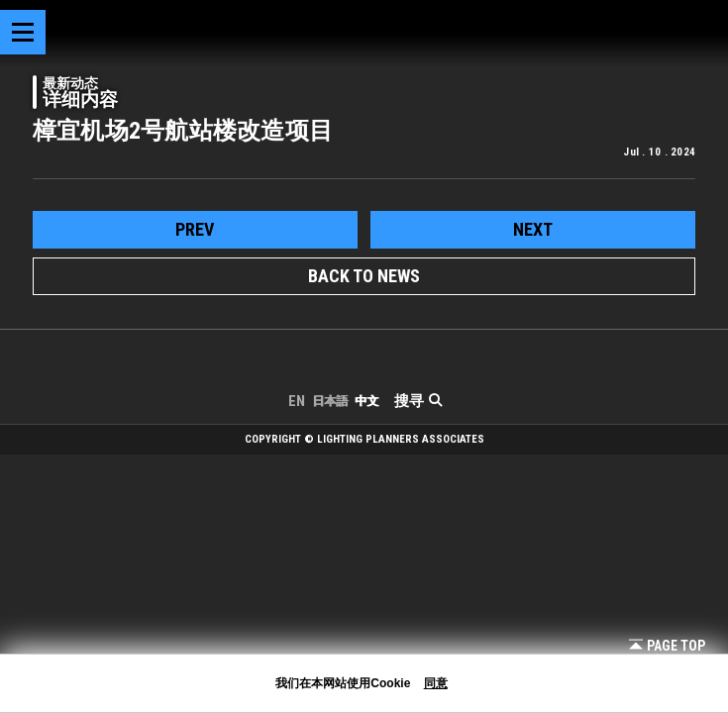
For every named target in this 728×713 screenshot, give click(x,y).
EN (297, 401)
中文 (366, 401)
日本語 (330, 401)
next (533, 229)
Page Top (667, 646)
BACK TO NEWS (364, 276)
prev (195, 229)
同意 (436, 683)
